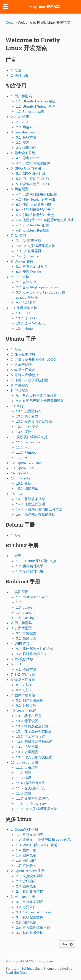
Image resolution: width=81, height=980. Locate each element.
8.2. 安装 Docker (29, 271)
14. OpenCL (20, 473)
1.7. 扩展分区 (26, 865)
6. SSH (16, 664)
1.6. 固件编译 (26, 860)
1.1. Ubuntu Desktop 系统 (36, 101)
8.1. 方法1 (24, 685)
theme (49, 968)
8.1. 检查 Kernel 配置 (32, 266)
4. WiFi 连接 (20, 643)
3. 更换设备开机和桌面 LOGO (33, 359)
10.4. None (24, 328)
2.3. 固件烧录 (26, 886)
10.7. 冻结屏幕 (27, 747)
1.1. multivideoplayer (32, 597)
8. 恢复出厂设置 (23, 679)
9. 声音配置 (20, 390)
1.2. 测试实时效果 (30, 566)
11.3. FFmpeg (26, 452)
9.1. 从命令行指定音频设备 (37, 395)
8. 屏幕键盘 (20, 385)
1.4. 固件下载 (26, 850)
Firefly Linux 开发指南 (43, 7)
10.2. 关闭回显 (27, 416)
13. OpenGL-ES (22, 468)
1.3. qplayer (25, 607)
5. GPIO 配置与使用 (26, 168)
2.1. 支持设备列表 (30, 876)
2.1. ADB (23, 122)
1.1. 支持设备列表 (30, 834)
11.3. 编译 (24, 778)
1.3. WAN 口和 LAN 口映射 (37, 845)
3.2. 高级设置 (26, 638)
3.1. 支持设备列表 (30, 902)
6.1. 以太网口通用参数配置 (37, 194)
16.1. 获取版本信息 (31, 499)
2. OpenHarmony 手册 (28, 871)
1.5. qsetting (25, 618)
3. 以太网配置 (21, 628)
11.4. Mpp (24, 457)
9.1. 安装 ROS (27, 282)
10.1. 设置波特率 (29, 411)
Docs (10, 22)
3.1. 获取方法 (26, 137)
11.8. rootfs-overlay (31, 803)
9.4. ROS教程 (26, 302)
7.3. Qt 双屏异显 (29, 251)
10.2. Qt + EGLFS (29, 318)
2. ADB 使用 (20, 117)
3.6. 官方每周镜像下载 (33, 927)
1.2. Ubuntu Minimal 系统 (36, 106)
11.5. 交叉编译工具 (31, 788)
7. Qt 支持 (19, 235)
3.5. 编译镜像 (26, 922)
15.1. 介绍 (24, 483)
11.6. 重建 (24, 793)
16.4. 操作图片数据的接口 (36, 514)
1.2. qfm (22, 602)
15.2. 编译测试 (27, 488)
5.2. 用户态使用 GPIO (33, 179)
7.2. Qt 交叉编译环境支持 (36, 246)
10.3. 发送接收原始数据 (34, 421)
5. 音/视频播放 (22, 659)
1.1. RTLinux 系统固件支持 (36, 561)
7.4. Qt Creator (28, 256)
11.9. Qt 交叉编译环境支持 (37, 809)
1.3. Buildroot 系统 (30, 111)
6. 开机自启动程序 (25, 375)
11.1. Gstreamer (28, 442)
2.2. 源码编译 (26, 881)
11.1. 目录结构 (27, 767)
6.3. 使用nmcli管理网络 (34, 204)
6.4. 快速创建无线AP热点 (35, 209)
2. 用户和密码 (21, 623)
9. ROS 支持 (20, 277)
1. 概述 (16, 70)
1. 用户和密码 (21, 96)
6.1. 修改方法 (26, 669)
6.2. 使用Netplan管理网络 (36, 199)
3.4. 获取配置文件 (30, 917)
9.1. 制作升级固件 (30, 700)
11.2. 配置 (24, 772)
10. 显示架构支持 (24, 308)
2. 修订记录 (20, 75)
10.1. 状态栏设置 (29, 716)
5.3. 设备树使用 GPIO (33, 184)
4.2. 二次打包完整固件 (33, 163)
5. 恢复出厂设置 (23, 370)
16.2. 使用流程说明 (31, 504)
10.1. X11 (23, 313)
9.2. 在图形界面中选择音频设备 (40, 401)
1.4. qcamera (26, 612)
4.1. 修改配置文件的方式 (35, 648)
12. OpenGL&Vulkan (26, 463)
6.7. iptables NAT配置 (32, 225)
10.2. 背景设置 (27, 721)
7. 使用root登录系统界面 (30, 380)
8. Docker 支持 (22, 261)
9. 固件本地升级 (23, 695)
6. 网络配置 (20, 189)
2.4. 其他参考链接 (30, 891)
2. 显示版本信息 (23, 354)
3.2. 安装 (23, 142)
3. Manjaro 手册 (23, 896)
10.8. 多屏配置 (27, 752)
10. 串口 (17, 406)
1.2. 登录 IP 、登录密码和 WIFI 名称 (43, 840)
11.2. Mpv (24, 447)
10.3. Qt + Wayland (31, 323)
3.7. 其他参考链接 (30, 933)
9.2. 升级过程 (26, 705)
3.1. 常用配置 (26, 633)
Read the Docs (17, 972)
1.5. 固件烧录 (26, 855)
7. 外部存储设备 (23, 674)
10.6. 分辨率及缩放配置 (34, 741)
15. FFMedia (20, 478)
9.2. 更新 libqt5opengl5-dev (37, 287)
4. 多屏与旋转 (21, 364)
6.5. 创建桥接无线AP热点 (35, 215)
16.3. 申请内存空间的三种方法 (39, 509)
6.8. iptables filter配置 (33, 230)
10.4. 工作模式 (27, 426)
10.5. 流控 (24, 432)
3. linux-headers (23, 132)
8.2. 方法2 (24, 690)
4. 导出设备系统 (23, 153)
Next (67, 944)
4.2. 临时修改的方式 (31, 654)
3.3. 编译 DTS (26, 148)
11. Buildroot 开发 (25, 762)
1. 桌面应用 (20, 592)
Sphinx (27, 968)
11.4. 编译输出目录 (31, 783)
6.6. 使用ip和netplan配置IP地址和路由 (45, 220)
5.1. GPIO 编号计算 (31, 173)
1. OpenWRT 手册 (25, 829)
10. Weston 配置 (23, 710)
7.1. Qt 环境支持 (29, 240)
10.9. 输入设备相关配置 (34, 757)
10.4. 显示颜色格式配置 (34, 731)
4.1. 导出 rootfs (28, 158)
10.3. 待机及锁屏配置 (32, 726)
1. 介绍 (16, 349)
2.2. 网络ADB (26, 127)
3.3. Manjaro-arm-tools (34, 912)
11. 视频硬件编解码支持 (29, 437)
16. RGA (17, 494)
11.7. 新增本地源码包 (32, 798)
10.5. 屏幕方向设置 (31, 736)
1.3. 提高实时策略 (30, 571)
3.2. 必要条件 (26, 907)
